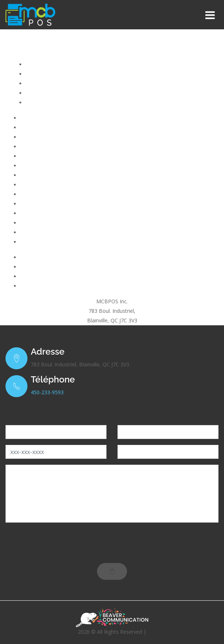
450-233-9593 (47, 392)
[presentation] (112, 543)
